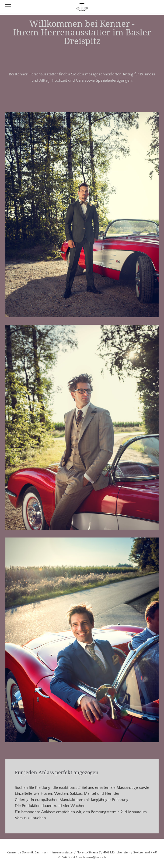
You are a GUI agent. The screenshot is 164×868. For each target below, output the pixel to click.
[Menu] (8, 7)
